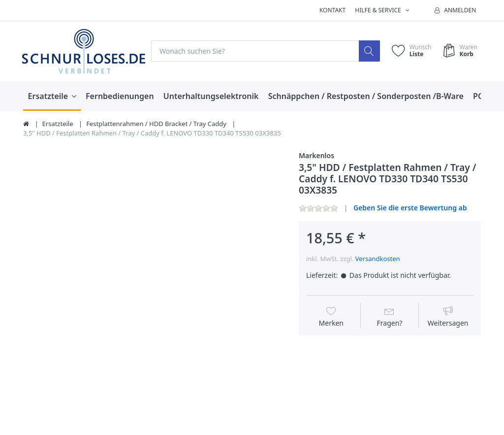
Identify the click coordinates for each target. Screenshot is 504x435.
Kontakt (332, 10)
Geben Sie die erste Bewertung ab (410, 208)
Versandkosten (378, 259)
